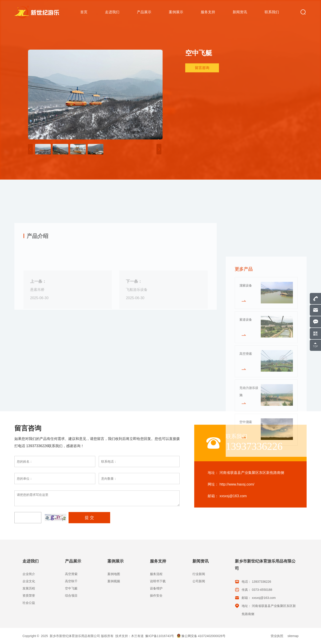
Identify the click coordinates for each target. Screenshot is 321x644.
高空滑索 (71, 574)
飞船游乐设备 (137, 333)
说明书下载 (158, 581)
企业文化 (29, 581)
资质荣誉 (29, 596)
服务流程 (156, 574)
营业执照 (277, 636)
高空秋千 (71, 581)
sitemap (293, 636)
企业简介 (29, 574)
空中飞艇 (71, 588)
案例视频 (114, 581)
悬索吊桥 (37, 333)
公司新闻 (199, 581)
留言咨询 (202, 69)
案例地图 (114, 574)
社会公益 (29, 603)
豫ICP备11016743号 (160, 636)
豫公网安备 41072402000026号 (201, 636)
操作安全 (156, 596)
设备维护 (156, 588)
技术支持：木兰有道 (129, 636)
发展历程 (29, 588)
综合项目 (71, 596)
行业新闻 (199, 574)
